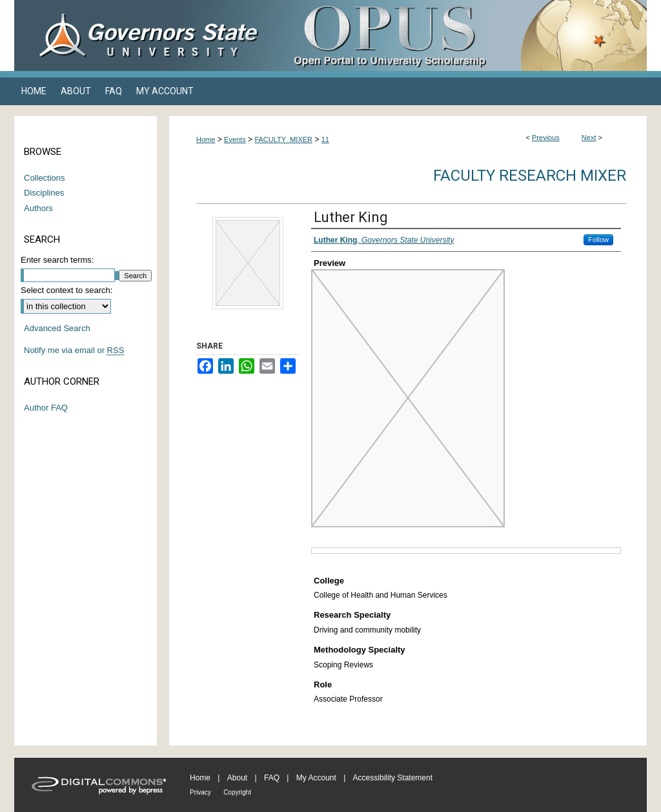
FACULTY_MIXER (283, 139)
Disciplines (44, 193)
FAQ (272, 778)
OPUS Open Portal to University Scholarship (460, 36)
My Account (316, 778)
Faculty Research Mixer (530, 176)
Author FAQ (46, 408)
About (237, 778)
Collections (45, 178)
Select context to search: (66, 290)
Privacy (200, 792)
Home (206, 139)
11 (325, 139)
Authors (38, 208)
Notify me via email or (74, 350)
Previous (546, 137)
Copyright (237, 792)
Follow (598, 239)
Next (589, 137)
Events (235, 139)
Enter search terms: (57, 260)
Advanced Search (57, 328)
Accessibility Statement (393, 778)
